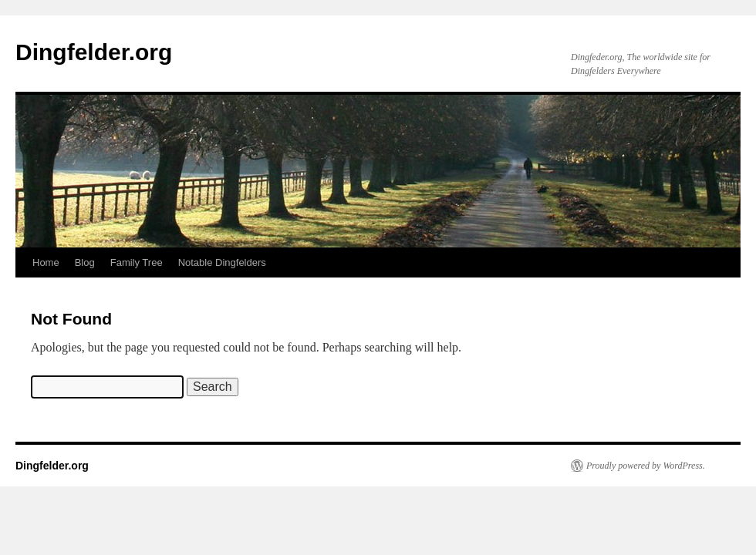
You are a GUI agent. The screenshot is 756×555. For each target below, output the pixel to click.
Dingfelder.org (94, 52)
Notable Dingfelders (222, 262)
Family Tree (137, 262)
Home (46, 262)
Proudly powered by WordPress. (646, 466)
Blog (85, 262)
